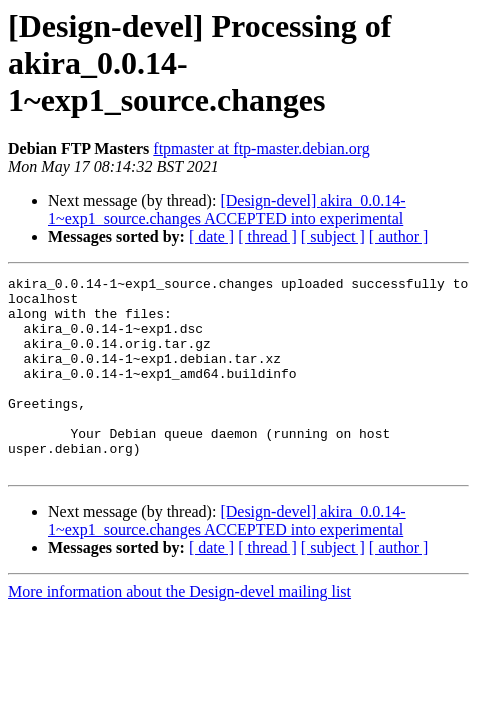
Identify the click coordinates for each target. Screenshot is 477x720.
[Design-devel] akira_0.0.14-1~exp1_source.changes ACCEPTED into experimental (227, 209)
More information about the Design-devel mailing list (179, 630)
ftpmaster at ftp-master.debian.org (261, 148)
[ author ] (399, 236)
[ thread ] (267, 236)
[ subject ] (333, 236)
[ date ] (211, 236)
